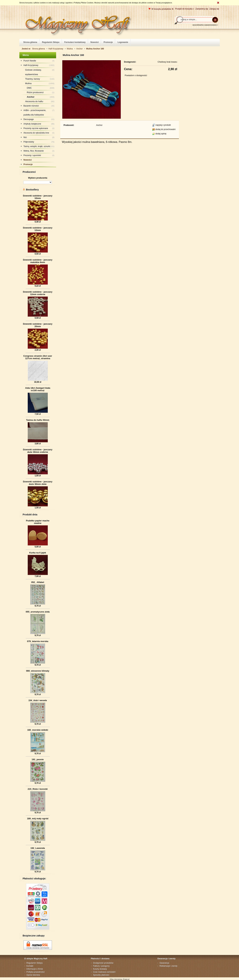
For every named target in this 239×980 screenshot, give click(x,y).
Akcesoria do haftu (34, 101)
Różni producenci (35, 92)
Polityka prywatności (36, 972)
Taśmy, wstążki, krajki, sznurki (37, 146)
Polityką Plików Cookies (84, 3)
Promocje (28, 164)
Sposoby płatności (101, 975)
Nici (25, 137)
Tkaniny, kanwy (33, 79)
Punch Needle (30, 61)
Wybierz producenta (38, 178)
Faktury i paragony (101, 966)
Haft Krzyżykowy (31, 65)
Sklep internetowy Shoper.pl (119, 979)
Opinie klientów (33, 975)
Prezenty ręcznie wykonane (36, 128)
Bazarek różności (31, 106)
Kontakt (30, 966)
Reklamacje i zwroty (168, 966)
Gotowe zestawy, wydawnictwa (33, 72)
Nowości (28, 160)
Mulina (28, 83)
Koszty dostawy (100, 969)
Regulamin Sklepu (35, 963)
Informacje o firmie (35, 969)
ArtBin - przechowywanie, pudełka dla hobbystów (35, 113)
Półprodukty (29, 142)
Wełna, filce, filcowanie (34, 151)
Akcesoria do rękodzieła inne (36, 133)
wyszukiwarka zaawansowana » (205, 25)
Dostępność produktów (103, 963)
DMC (29, 88)
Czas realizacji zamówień (104, 972)
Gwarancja (164, 963)
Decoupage (29, 119)
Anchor (31, 97)
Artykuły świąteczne (32, 124)
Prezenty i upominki (32, 155)
